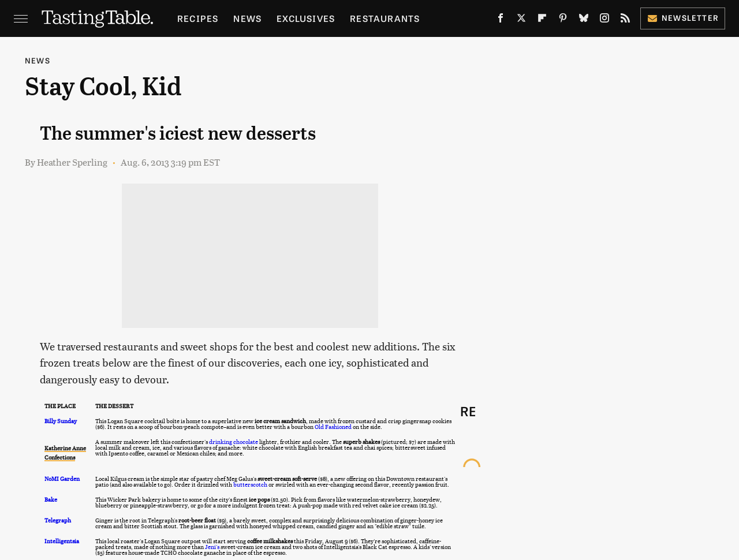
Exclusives (306, 18)
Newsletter (683, 18)
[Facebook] (501, 20)
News (247, 18)
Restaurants (385, 18)
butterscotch (250, 484)
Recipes (198, 18)
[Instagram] (604, 20)
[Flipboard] (542, 20)
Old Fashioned (333, 427)
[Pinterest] (563, 20)
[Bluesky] (584, 20)
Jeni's (212, 547)
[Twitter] (521, 20)
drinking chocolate (234, 442)
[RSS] (625, 20)
